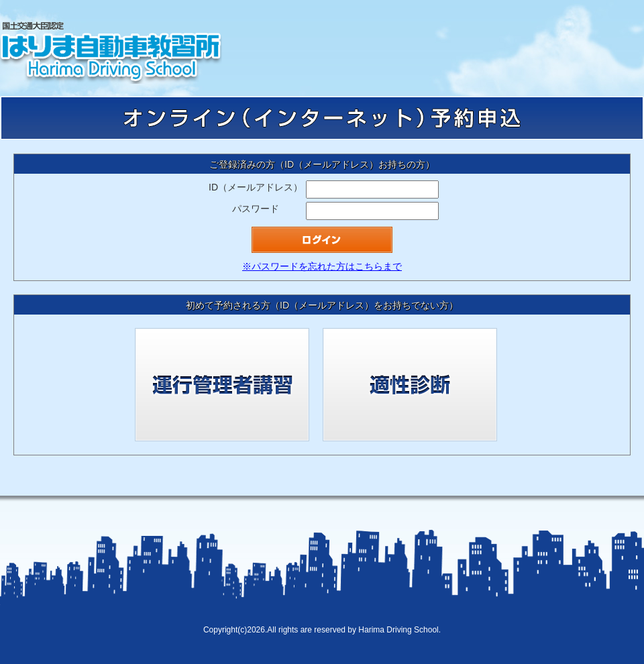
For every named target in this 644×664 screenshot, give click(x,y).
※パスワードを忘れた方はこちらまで (322, 266)
